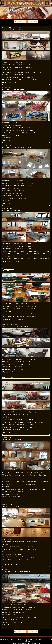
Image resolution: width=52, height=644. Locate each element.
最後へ (36, 22)
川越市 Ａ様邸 (8, 146)
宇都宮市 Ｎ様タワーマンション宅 (12, 27)
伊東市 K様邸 (7, 570)
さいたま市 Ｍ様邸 (9, 209)
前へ (20, 22)
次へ (32, 22)
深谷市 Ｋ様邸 (8, 88)
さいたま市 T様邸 (8, 377)
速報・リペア (22, 639)
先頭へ (16, 22)
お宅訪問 (30, 639)
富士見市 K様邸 (8, 504)
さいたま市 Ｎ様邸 (9, 269)
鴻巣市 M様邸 (8, 438)
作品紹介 (13, 639)
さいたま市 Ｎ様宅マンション (11, 324)
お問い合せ (38, 639)
